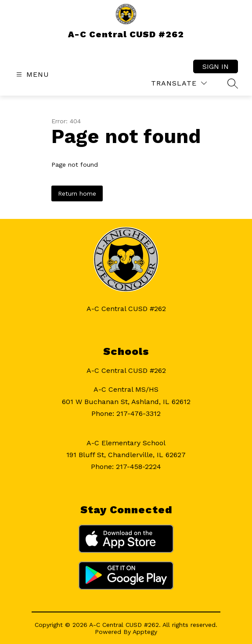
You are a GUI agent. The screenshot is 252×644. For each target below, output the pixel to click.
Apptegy (145, 632)
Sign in (216, 66)
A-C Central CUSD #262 (126, 370)
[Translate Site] (179, 83)
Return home (77, 193)
